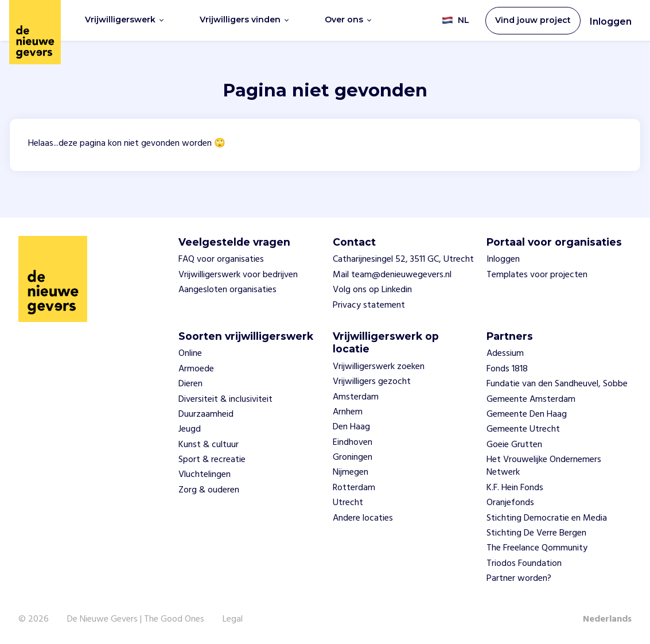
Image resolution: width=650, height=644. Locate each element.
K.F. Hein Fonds (515, 488)
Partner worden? (519, 579)
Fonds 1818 (507, 369)
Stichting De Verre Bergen (536, 533)
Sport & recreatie (212, 460)
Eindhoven (353, 443)
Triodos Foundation (524, 564)
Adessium (505, 354)
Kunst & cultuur (209, 445)
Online (190, 354)
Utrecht (348, 503)
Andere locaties (363, 518)
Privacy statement (369, 305)
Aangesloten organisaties (227, 290)
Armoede (196, 369)
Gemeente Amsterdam (531, 399)
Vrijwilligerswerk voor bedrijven (238, 275)
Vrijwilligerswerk (124, 20)
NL (456, 20)
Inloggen (611, 22)
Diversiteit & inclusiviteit (225, 399)
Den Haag (351, 427)
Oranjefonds (510, 503)
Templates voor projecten (537, 275)
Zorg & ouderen (209, 490)
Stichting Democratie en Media (547, 518)
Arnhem (348, 412)
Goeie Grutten (514, 445)
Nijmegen (351, 472)
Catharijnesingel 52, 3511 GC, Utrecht (403, 259)
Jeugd (190, 429)
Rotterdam (354, 488)
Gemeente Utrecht (523, 429)
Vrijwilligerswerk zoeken (379, 367)
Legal (233, 619)
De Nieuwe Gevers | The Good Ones (136, 619)
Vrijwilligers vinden (244, 20)
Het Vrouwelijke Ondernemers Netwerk (544, 466)
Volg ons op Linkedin (372, 290)
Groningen (353, 457)
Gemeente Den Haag (527, 414)
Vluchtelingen (205, 475)
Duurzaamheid (206, 414)
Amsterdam (356, 397)
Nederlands (607, 619)
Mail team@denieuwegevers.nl (392, 275)
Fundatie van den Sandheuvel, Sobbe (557, 384)
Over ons (348, 20)
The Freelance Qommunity (537, 548)
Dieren (190, 384)
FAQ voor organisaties (221, 259)
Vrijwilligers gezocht (372, 382)
